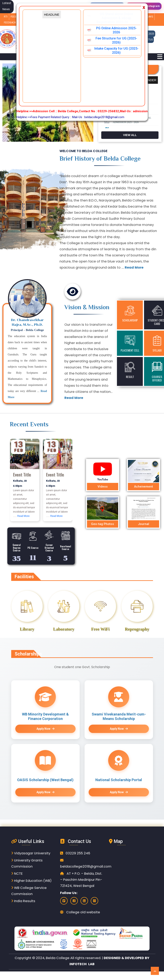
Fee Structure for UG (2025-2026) (116, 40)
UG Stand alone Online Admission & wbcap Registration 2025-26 (115, 18)
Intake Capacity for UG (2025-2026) (116, 51)
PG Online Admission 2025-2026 (116, 30)
